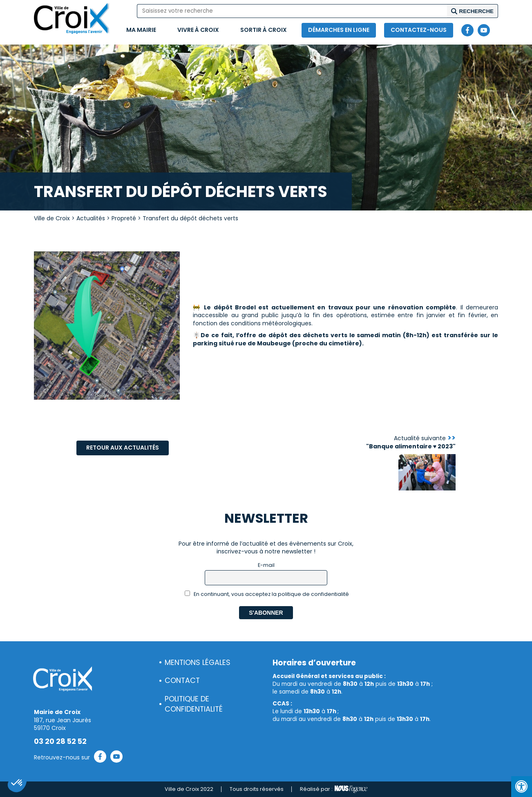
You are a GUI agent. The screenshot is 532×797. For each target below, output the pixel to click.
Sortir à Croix (264, 30)
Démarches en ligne (339, 30)
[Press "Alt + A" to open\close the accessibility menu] (522, 787)
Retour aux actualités (123, 448)
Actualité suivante (411, 442)
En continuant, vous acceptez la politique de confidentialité (267, 594)
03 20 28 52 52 (60, 741)
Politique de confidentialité (194, 704)
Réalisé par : (334, 789)
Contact (182, 681)
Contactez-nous (419, 30)
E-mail (266, 565)
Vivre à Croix (198, 30)
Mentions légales (198, 663)
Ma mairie (141, 30)
